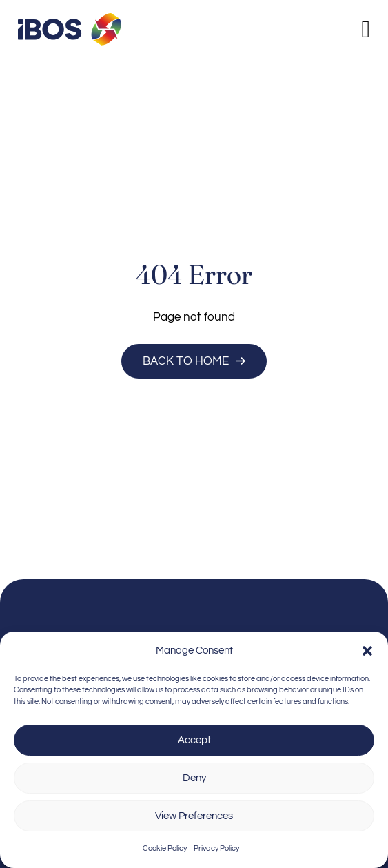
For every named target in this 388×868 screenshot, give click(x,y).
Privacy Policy (216, 848)
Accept (194, 740)
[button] (367, 651)
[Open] (366, 29)
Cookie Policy (165, 848)
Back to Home (194, 361)
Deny (194, 778)
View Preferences (194, 816)
